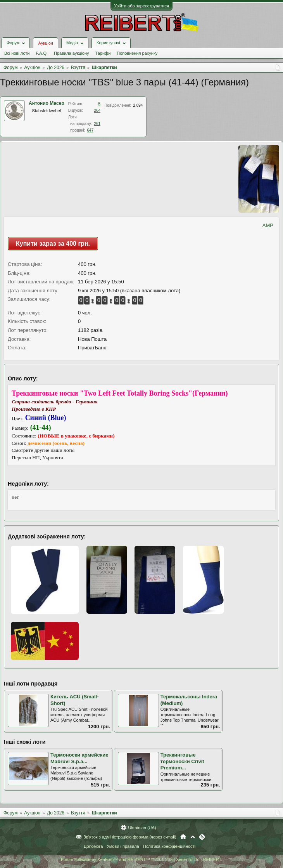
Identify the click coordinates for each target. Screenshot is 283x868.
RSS (202, 837)
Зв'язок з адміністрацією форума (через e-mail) (130, 837)
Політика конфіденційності (169, 846)
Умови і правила (123, 846)
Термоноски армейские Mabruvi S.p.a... (79, 758)
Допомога (93, 846)
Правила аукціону (71, 53)
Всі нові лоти (17, 53)
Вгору (193, 837)
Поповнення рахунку (137, 53)
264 (97, 110)
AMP (268, 225)
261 (97, 124)
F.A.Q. (42, 53)
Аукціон (45, 43)
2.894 (138, 105)
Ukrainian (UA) (142, 828)
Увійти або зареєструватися (141, 6)
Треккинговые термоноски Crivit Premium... (182, 761)
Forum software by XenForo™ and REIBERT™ (141, 859)
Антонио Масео (47, 103)
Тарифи (103, 53)
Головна (183, 837)
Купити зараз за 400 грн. (53, 244)
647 (91, 130)
